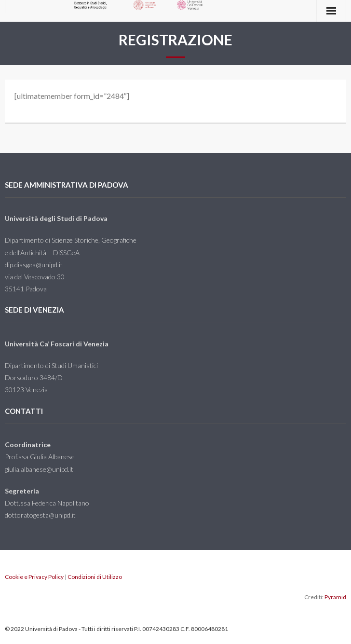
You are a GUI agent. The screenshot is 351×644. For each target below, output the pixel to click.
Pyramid (335, 597)
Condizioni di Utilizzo (95, 577)
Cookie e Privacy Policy (34, 577)
